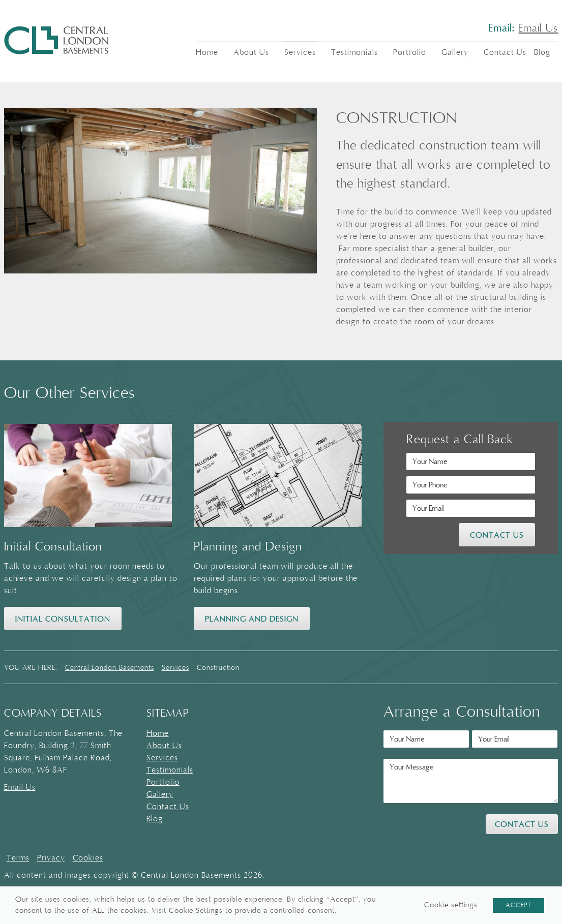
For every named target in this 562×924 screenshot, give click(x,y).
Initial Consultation (63, 619)
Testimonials (354, 52)
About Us (251, 52)
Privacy (51, 858)
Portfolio (410, 52)
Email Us (538, 28)
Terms (18, 858)
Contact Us (505, 52)
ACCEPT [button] (519, 905)
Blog (542, 52)
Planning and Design (252, 619)
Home (207, 52)
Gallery (455, 52)
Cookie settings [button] (451, 905)
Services (300, 52)
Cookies (88, 858)
